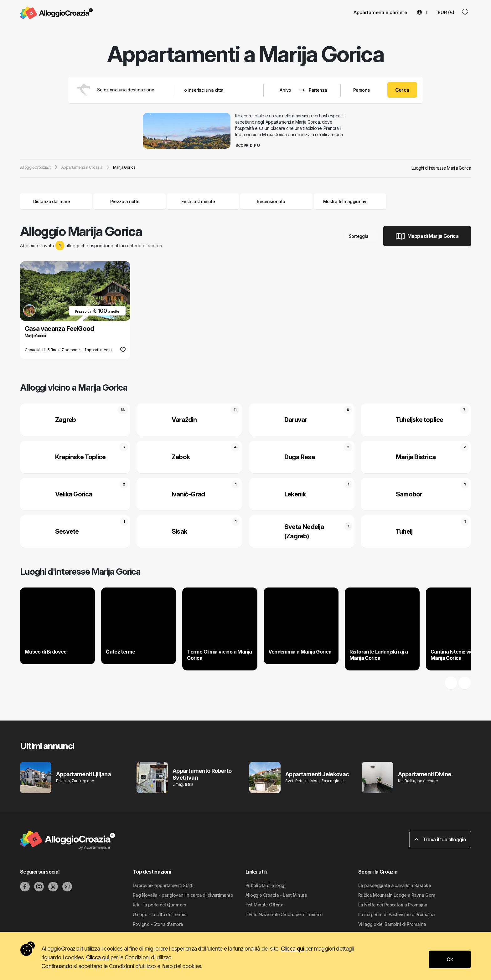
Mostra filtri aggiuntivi (350, 201)
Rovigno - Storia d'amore (158, 924)
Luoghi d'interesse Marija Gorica (441, 168)
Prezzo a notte (130, 201)
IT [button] (422, 12)
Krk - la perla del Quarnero (160, 905)
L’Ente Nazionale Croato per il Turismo (284, 914)
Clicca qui (292, 949)
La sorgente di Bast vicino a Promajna (396, 914)
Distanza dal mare (56, 201)
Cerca (402, 90)
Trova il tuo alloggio (440, 839)
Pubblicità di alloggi (265, 885)
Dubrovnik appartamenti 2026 (163, 885)
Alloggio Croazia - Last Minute (276, 895)
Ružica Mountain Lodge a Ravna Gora (397, 895)
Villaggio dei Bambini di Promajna (392, 924)
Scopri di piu (250, 145)
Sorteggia (361, 236)
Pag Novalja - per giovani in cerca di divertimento (183, 895)
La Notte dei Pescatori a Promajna (393, 905)
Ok (450, 959)
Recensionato (271, 201)
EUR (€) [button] (446, 12)
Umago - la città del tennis (160, 914)
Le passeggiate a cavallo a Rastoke (395, 885)
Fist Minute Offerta (264, 905)
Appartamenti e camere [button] (380, 12)
